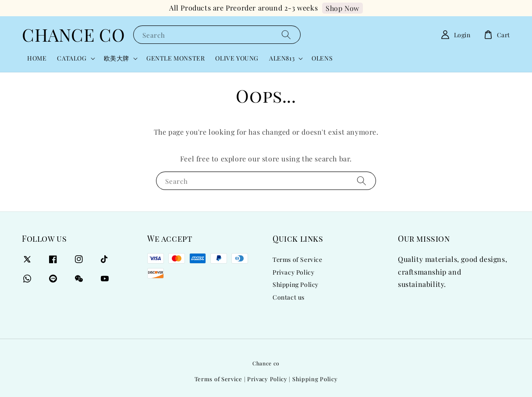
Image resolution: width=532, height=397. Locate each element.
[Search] (286, 34)
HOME (37, 58)
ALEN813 (282, 58)
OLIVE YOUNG (237, 58)
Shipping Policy (296, 284)
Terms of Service (298, 260)
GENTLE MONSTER (176, 58)
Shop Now (342, 8)
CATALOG (72, 58)
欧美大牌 (117, 58)
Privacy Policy (293, 272)
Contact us (289, 297)
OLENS (322, 58)
